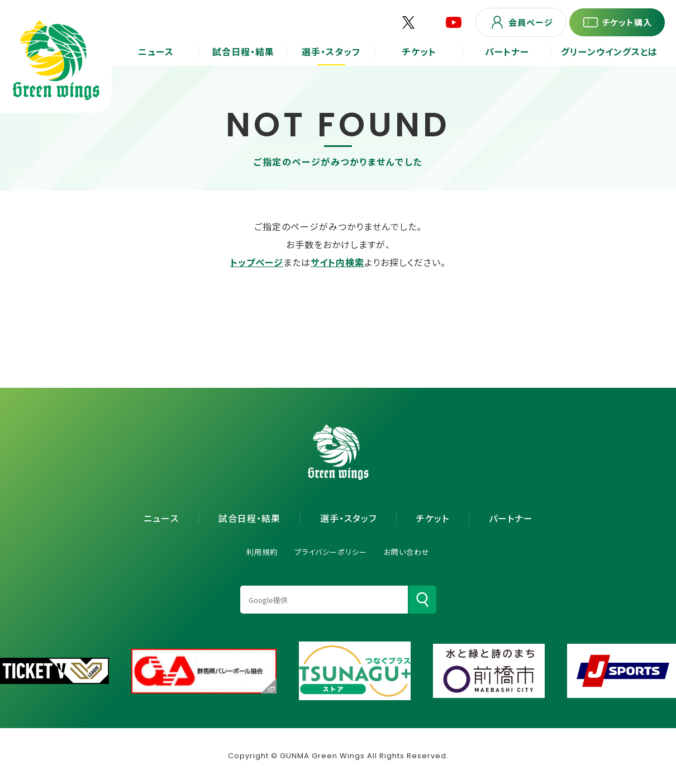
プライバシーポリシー (331, 552)
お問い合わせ (407, 552)
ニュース (161, 518)
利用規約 (262, 552)
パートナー (511, 518)
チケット (433, 518)
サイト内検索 (337, 262)
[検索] (422, 600)
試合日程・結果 (249, 518)
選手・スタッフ (348, 518)
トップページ (257, 262)
